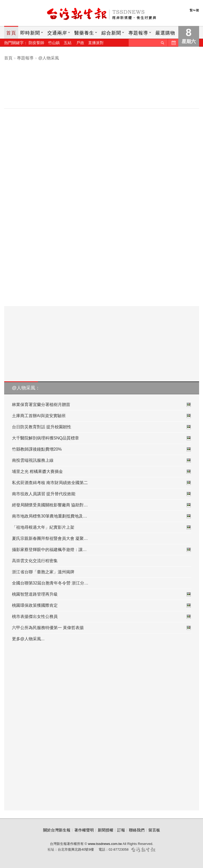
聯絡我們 (137, 830)
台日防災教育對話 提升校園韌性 (102, 427)
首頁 (11, 33)
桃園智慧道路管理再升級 (102, 594)
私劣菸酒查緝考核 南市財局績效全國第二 (102, 483)
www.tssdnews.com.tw (105, 844)
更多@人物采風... (28, 639)
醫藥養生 (84, 33)
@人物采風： (26, 388)
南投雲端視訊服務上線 (102, 460)
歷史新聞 (173, 43)
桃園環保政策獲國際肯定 (102, 605)
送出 (162, 43)
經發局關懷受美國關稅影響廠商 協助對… (102, 505)
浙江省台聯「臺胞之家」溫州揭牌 (43, 572)
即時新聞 (30, 33)
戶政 (80, 43)
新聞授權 (106, 830)
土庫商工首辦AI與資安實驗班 (102, 416)
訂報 (121, 830)
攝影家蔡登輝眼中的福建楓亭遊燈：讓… (102, 550)
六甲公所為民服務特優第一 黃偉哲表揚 (102, 628)
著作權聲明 (84, 830)
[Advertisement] (106, 90)
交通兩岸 (57, 33)
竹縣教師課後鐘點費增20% (102, 449)
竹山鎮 (54, 43)
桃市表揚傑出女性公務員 (102, 617)
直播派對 (96, 43)
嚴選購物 (165, 33)
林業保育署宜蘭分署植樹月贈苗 (102, 405)
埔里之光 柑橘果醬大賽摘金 (102, 472)
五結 (68, 43)
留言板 (154, 830)
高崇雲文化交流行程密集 (35, 561)
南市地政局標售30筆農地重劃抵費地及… (102, 516)
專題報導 (138, 33)
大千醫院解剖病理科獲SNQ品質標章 (102, 438)
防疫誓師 (36, 43)
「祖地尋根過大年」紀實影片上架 (102, 527)
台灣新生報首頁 (102, 14)
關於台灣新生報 (57, 830)
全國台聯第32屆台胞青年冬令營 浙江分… (50, 583)
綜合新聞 (111, 33)
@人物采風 (49, 58)
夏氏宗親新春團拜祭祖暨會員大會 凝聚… (50, 538)
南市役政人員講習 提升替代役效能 (102, 494)
